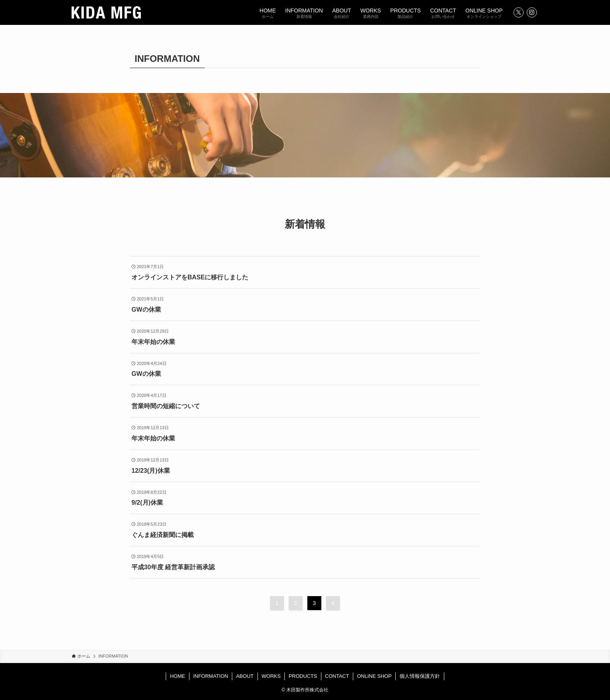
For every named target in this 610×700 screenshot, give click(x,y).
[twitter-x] (519, 12)
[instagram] (532, 12)
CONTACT (337, 676)
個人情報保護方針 (420, 676)
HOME (178, 676)
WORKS (271, 676)
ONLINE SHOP (374, 676)
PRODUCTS (303, 676)
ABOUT (245, 676)
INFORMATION (210, 676)
